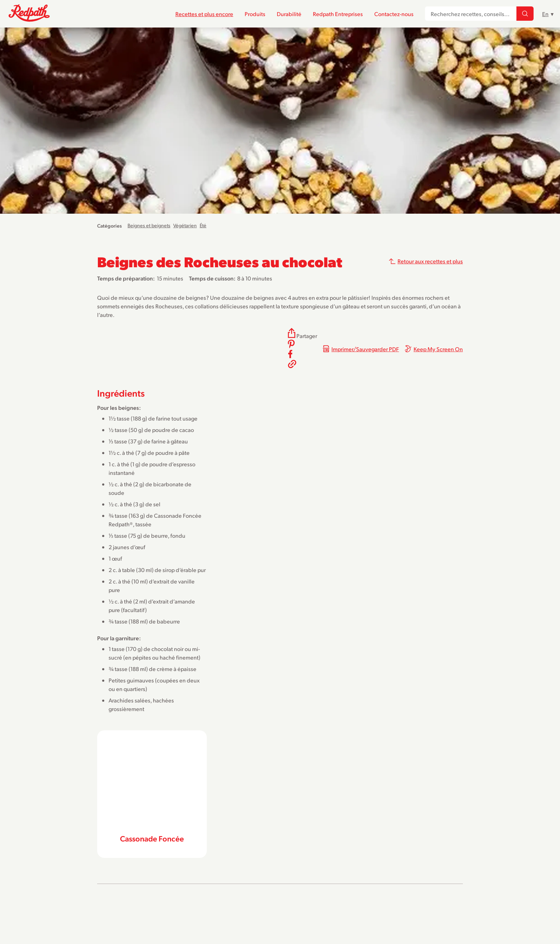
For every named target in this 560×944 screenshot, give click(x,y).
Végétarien (185, 225)
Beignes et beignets (149, 225)
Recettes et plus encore (204, 14)
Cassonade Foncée (152, 838)
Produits (255, 14)
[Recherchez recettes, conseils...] (525, 14)
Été (203, 225)
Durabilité (289, 14)
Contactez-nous (394, 14)
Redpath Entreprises (338, 14)
